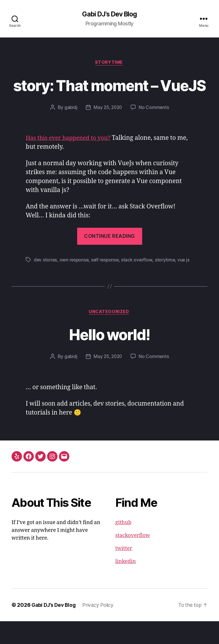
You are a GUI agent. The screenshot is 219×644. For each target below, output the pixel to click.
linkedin (126, 584)
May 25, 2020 (108, 129)
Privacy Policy (101, 628)
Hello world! (110, 356)
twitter (124, 571)
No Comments (155, 129)
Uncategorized (110, 334)
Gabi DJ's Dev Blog (109, 14)
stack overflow (139, 282)
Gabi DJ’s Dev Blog (55, 628)
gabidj (70, 129)
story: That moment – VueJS (110, 96)
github (123, 545)
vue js (186, 282)
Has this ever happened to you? (71, 160)
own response (75, 282)
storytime (168, 282)
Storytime (110, 63)
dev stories (46, 282)
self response (107, 282)
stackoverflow (133, 558)
